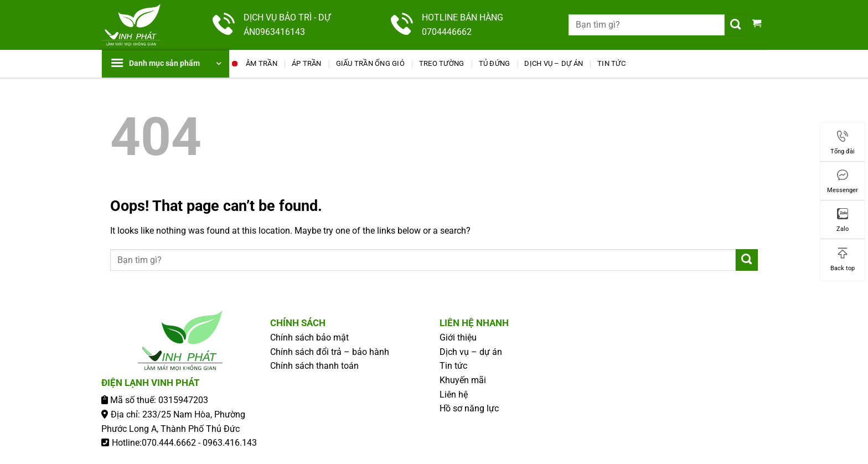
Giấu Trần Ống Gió (370, 63)
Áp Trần (307, 63)
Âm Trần (262, 63)
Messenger (843, 182)
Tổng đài (843, 143)
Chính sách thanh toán (314, 366)
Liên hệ (454, 395)
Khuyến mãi (463, 380)
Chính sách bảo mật (309, 337)
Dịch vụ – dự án (554, 63)
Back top (843, 260)
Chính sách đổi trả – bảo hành (330, 352)
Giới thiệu (458, 337)
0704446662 (447, 32)
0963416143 (280, 32)
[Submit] (736, 25)
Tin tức (611, 63)
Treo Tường (442, 63)
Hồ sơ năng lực (469, 408)
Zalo (843, 220)
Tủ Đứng (495, 63)
